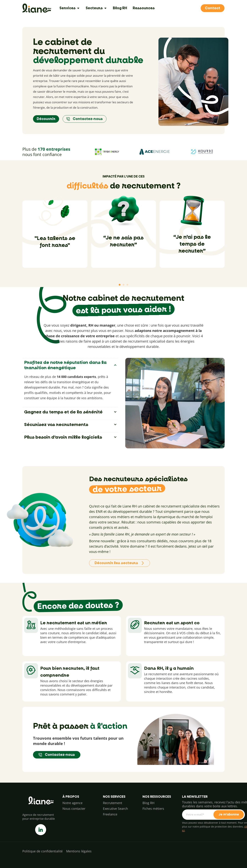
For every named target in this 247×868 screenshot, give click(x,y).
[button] (120, 285)
